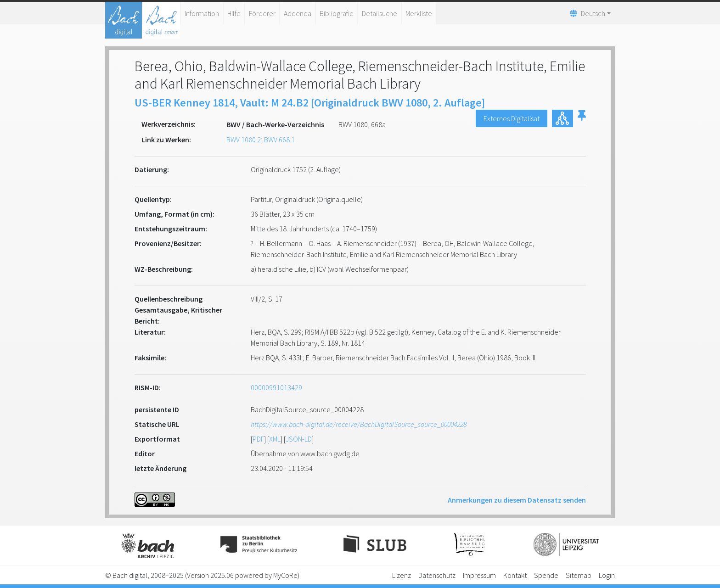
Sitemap (579, 575)
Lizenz (402, 575)
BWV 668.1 (279, 140)
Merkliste (419, 13)
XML (275, 439)
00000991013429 (276, 387)
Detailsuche (380, 13)
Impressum (479, 575)
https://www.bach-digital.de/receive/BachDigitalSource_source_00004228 (359, 424)
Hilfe (234, 13)
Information (202, 13)
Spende (546, 575)
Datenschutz (437, 575)
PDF (258, 439)
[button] (582, 118)
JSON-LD (299, 439)
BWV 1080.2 (244, 140)
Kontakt (515, 575)
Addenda (298, 13)
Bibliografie (337, 13)
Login (607, 575)
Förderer (262, 13)
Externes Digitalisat (512, 118)
